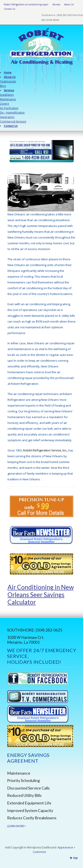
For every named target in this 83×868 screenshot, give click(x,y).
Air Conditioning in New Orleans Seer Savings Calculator (41, 594)
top (75, 858)
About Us (69, 4)
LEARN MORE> (16, 826)
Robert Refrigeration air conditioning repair (26, 4)
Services (56, 4)
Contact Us (9, 9)
